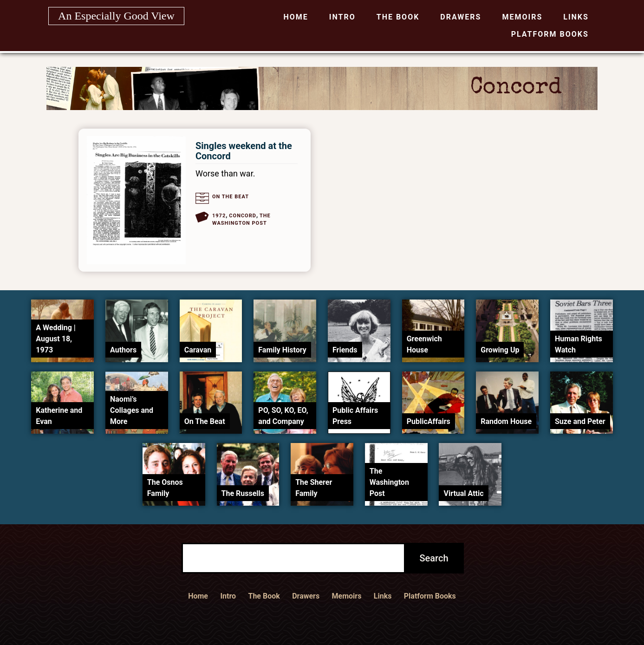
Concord (243, 216)
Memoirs (522, 17)
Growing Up (500, 350)
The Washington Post (389, 482)
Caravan (198, 350)
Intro (342, 17)
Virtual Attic (463, 493)
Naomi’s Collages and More (132, 410)
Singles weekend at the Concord (244, 151)
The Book (398, 17)
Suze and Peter (580, 421)
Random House (506, 421)
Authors (123, 350)
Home (296, 17)
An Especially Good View (116, 16)
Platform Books (550, 34)
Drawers (461, 17)
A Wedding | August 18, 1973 (56, 339)
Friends (345, 350)
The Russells (243, 493)
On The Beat (231, 197)
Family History (282, 350)
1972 (219, 216)
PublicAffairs (429, 421)
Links (576, 17)
